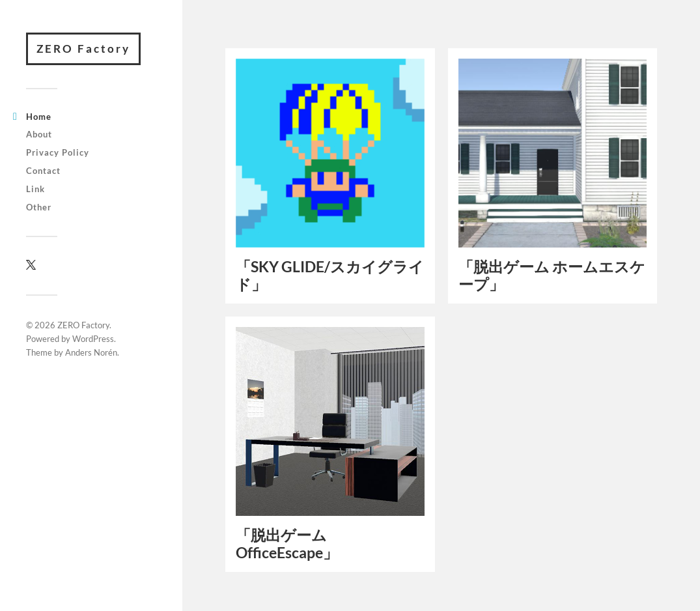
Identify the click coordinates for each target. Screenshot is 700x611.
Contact (43, 171)
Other (39, 207)
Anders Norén (91, 352)
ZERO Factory (83, 49)
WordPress (93, 339)
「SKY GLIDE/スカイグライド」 (330, 275)
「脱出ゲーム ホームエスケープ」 (552, 275)
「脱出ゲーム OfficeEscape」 (287, 544)
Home (39, 117)
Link (35, 189)
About (39, 134)
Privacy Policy (58, 152)
